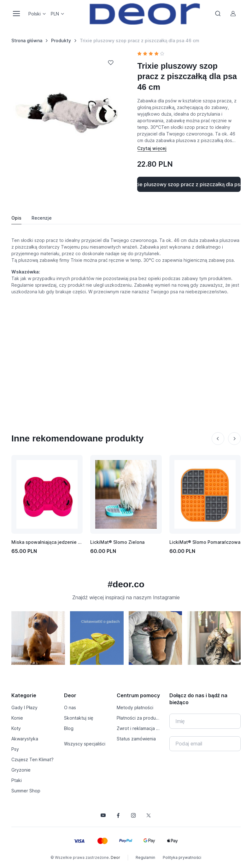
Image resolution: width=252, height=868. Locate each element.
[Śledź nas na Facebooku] (118, 815)
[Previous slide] (218, 439)
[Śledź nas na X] (149, 815)
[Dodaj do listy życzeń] (111, 63)
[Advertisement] (126, 352)
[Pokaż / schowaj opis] (152, 148)
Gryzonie (21, 770)
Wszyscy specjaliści (85, 744)
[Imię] (205, 721)
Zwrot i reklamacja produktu (139, 728)
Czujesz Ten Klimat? (32, 759)
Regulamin (145, 857)
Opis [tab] (16, 218)
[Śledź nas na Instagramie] (133, 815)
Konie (17, 718)
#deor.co (126, 584)
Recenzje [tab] (42, 218)
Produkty (61, 40)
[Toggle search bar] (218, 14)
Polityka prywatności (182, 857)
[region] (126, 641)
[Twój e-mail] (205, 744)
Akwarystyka (25, 739)
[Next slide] (234, 439)
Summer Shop (26, 791)
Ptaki (17, 780)
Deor (115, 857)
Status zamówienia (136, 739)
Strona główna (27, 40)
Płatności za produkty (139, 718)
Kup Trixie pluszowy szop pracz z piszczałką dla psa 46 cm (189, 184)
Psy (15, 749)
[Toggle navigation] (16, 14)
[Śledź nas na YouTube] (103, 815)
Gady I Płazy (24, 707)
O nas (70, 707)
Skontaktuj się (79, 718)
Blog (69, 728)
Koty (16, 728)
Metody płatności (135, 707)
